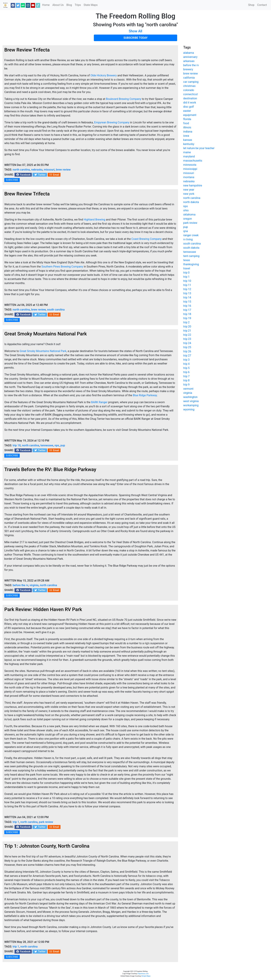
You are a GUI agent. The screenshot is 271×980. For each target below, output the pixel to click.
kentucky (189, 144)
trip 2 (186, 322)
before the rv (20, 585)
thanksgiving (191, 264)
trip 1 (16, 822)
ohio (186, 210)
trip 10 (187, 281)
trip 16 (187, 306)
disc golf (188, 107)
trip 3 (186, 360)
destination (190, 98)
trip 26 (187, 351)
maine (187, 152)
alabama (189, 53)
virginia (34, 585)
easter (187, 111)
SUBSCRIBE (12, 180)
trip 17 (187, 310)
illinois (187, 127)
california (189, 78)
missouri (49, 170)
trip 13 (187, 293)
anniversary (190, 57)
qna (186, 231)
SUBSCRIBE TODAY (135, 38)
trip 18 (17, 445)
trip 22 (187, 335)
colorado (189, 90)
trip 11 (187, 285)
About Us (58, 5)
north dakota (191, 202)
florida (187, 119)
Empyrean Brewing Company (112, 122)
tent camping (191, 256)
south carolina (56, 310)
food (186, 123)
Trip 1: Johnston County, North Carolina (47, 846)
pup (63, 445)
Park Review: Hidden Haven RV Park (43, 609)
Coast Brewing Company (146, 239)
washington (190, 397)
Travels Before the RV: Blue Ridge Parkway (50, 469)
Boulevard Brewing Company (124, 99)
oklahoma (189, 215)
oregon (188, 219)
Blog (69, 5)
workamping (191, 405)
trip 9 (186, 385)
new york (189, 194)
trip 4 (186, 364)
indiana (188, 132)
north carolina (21, 170)
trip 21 (187, 331)
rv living (188, 239)
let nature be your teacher (199, 148)
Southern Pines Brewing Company (62, 267)
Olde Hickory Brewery (104, 75)
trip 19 (187, 318)
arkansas (189, 61)
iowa (186, 136)
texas (187, 260)
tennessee (47, 445)
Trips (78, 5)
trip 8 (186, 380)
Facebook (23, 175)
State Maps (91, 5)
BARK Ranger (99, 402)
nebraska (37, 170)
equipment (190, 115)
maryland (189, 156)
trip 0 (186, 273)
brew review (63, 170)
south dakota (191, 248)
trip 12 (187, 289)
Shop (251, 5)
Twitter (40, 175)
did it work (190, 103)
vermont (188, 389)
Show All (135, 31)
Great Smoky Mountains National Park (46, 334)
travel (187, 268)
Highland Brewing (94, 220)
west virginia (191, 401)
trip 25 (187, 347)
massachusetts (193, 161)
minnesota (190, 165)
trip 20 (187, 327)
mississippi (190, 169)
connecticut (190, 94)
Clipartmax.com (143, 974)
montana (189, 177)
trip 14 (187, 297)
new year (189, 190)
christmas (189, 86)
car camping (191, 82)
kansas (188, 140)
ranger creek (191, 235)
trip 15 (187, 302)
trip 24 (187, 343)
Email (54, 175)
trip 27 (187, 356)
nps (57, 445)
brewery (188, 69)
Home (46, 5)
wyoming (189, 409)
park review (46, 822)
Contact (262, 5)
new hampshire (193, 186)
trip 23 (187, 339)
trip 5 (186, 368)
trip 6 (186, 372)
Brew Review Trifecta (27, 50)
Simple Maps (146, 976)
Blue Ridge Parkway (145, 395)
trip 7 (186, 376)
